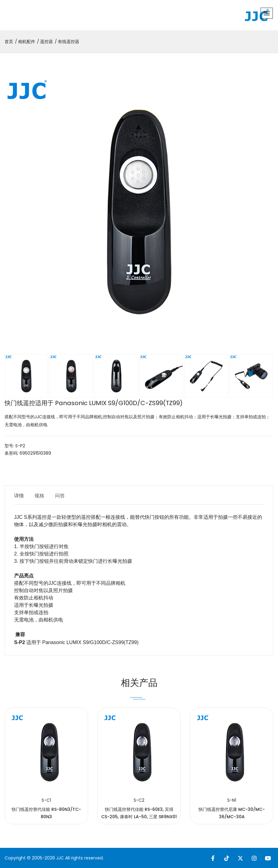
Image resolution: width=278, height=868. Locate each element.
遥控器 (46, 42)
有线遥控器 (69, 42)
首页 (9, 42)
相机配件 (27, 42)
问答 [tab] (60, 496)
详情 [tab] (19, 496)
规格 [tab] (39, 496)
